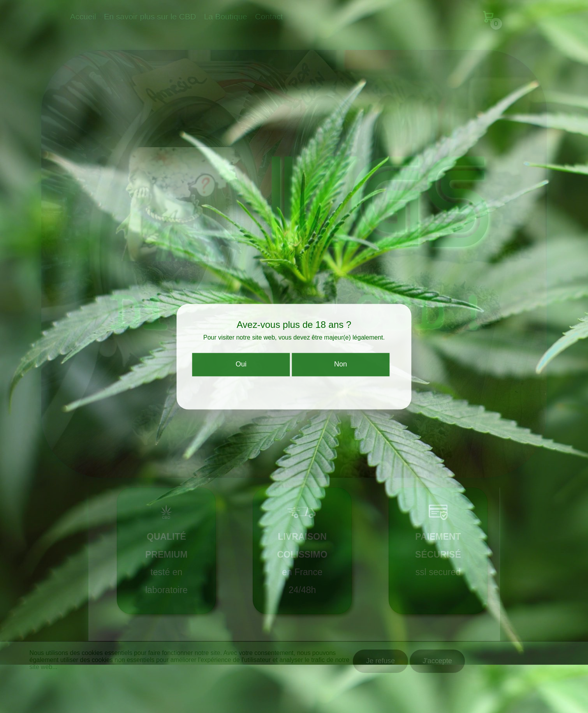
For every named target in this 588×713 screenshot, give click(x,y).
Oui (241, 369)
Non (341, 369)
